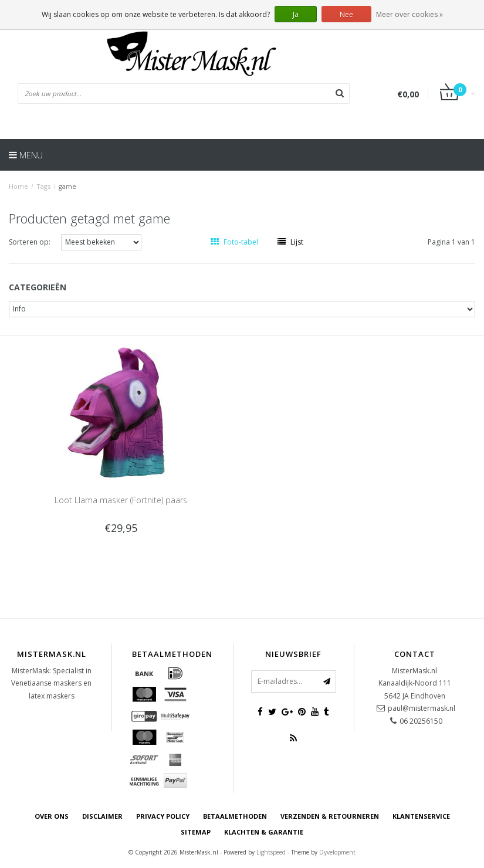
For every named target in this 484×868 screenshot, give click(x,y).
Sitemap (196, 832)
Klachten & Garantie (264, 832)
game (67, 186)
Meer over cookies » (409, 14)
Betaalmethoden (235, 816)
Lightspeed (271, 852)
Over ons (52, 816)
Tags (43, 186)
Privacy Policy (163, 816)
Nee (346, 14)
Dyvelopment (337, 852)
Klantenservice (421, 816)
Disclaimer (102, 816)
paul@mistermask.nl (422, 708)
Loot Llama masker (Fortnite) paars (121, 500)
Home (18, 186)
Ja (296, 14)
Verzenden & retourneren (330, 816)
